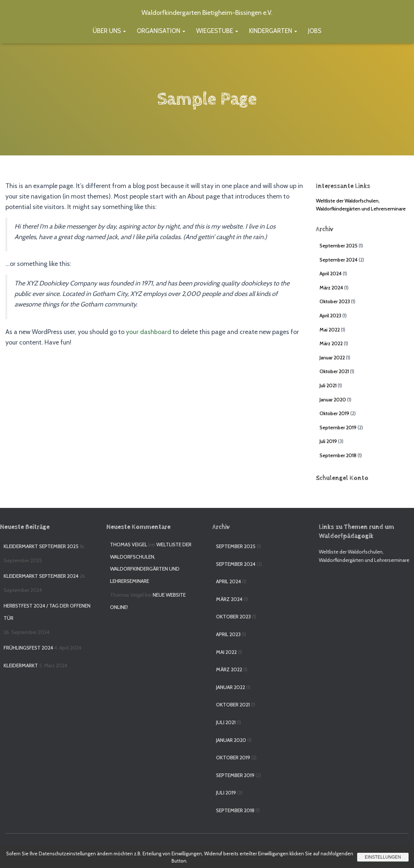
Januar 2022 (332, 358)
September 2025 (339, 246)
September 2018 (338, 455)
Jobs (315, 31)
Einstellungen (383, 857)
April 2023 (330, 316)
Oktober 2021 (334, 371)
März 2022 (331, 343)
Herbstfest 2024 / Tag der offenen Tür (47, 612)
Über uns (109, 31)
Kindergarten (273, 31)
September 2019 (338, 427)
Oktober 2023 (335, 301)
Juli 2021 (328, 385)
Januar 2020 (333, 400)
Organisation (161, 31)
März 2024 (331, 288)
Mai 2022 (330, 330)
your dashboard (148, 331)
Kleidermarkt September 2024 (41, 576)
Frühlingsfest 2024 (28, 648)
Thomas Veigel (129, 544)
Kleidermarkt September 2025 (41, 546)
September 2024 (339, 260)
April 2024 (331, 274)
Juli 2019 (328, 441)
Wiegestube (217, 31)
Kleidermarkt (21, 665)
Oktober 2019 (334, 413)
